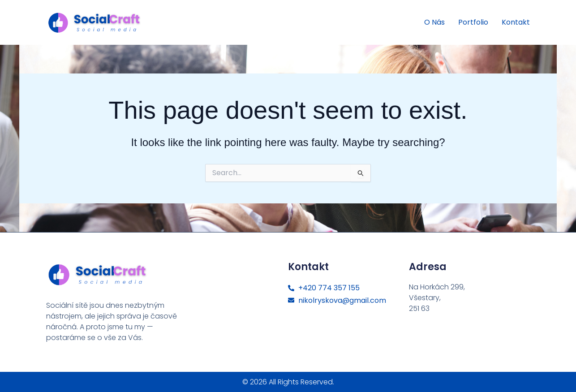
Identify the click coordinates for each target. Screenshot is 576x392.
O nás (434, 22)
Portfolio (473, 22)
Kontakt (516, 22)
